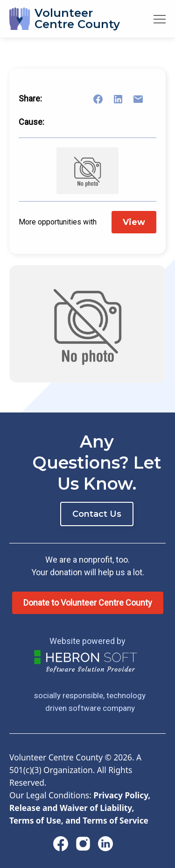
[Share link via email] (144, 99)
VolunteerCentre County (77, 18)
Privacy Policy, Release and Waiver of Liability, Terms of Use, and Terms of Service (80, 808)
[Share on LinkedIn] (124, 99)
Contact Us (97, 514)
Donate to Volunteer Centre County (88, 603)
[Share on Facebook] (104, 99)
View (134, 222)
